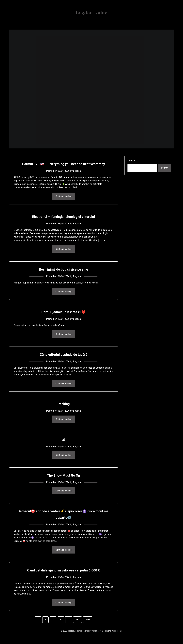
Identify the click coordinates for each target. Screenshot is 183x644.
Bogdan (77, 177)
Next (88, 629)
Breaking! (63, 411)
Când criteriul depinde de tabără (63, 362)
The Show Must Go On (64, 483)
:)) (64, 447)
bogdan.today (91, 11)
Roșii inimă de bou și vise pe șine (64, 276)
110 (77, 629)
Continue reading (64, 203)
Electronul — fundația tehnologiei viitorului (64, 223)
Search (132, 161)
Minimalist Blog (99, 640)
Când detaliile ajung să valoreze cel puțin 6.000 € (64, 579)
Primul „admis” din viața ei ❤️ (64, 319)
